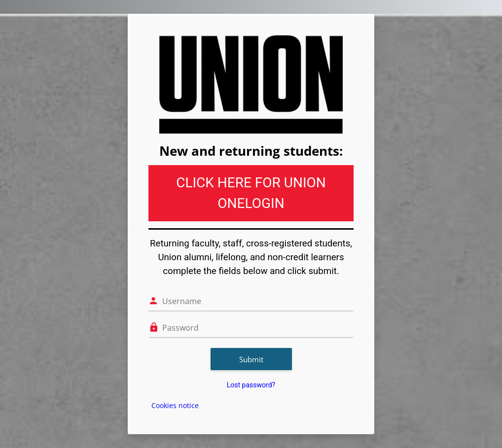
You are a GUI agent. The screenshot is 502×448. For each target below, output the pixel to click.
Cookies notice (175, 405)
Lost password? (251, 385)
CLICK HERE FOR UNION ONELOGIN (251, 193)
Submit (251, 359)
